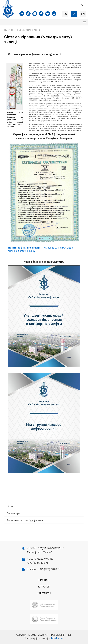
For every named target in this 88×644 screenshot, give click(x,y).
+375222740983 (43, 559)
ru (65, 14)
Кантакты (44, 593)
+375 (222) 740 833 (49, 570)
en (83, 14)
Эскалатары (14, 514)
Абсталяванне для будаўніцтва (25, 521)
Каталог (44, 587)
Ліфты (10, 507)
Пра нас (20, 30)
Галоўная (9, 30)
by (74, 14)
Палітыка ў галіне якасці (24, 248)
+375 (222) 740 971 (37, 563)
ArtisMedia (57, 639)
